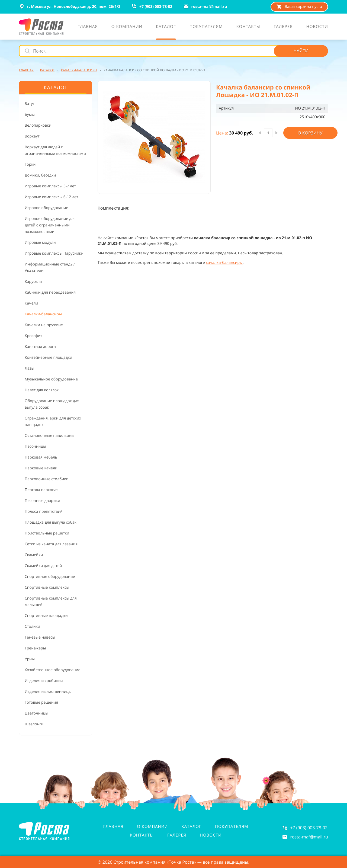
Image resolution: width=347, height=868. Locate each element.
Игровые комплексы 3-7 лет (50, 186)
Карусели (33, 282)
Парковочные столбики (46, 479)
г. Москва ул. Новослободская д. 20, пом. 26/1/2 (70, 7)
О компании (152, 827)
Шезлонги (34, 724)
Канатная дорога (40, 347)
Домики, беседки (40, 175)
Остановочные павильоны (49, 436)
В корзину (310, 133)
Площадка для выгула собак (51, 522)
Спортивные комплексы (47, 587)
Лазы (29, 368)
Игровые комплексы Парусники (54, 253)
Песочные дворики (42, 501)
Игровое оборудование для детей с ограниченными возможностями (50, 225)
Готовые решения (41, 702)
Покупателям (232, 827)
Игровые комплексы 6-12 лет (51, 197)
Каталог (192, 827)
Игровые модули (40, 243)
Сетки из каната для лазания (51, 544)
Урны (30, 659)
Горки (30, 164)
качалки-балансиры (224, 263)
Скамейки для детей (43, 566)
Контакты (142, 835)
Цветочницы (36, 713)
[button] (154, 137)
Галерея (177, 835)
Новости (211, 835)
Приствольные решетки (47, 533)
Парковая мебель (41, 457)
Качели (31, 303)
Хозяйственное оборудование (52, 670)
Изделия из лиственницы (48, 692)
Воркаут (32, 136)
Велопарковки (38, 125)
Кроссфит (33, 336)
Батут (30, 104)
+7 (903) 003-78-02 (309, 828)
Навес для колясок (42, 390)
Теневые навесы (40, 637)
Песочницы (35, 446)
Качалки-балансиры (43, 314)
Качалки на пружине (44, 325)
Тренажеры (35, 648)
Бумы (30, 115)
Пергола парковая (42, 490)
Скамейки (34, 555)
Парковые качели (41, 468)
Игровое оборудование (46, 208)
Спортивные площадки (46, 616)
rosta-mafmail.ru (309, 837)
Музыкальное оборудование (51, 379)
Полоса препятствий (44, 512)
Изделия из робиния (44, 681)
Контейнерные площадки (48, 358)
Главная (113, 827)
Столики (32, 627)
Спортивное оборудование (50, 577)
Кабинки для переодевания (50, 292)
